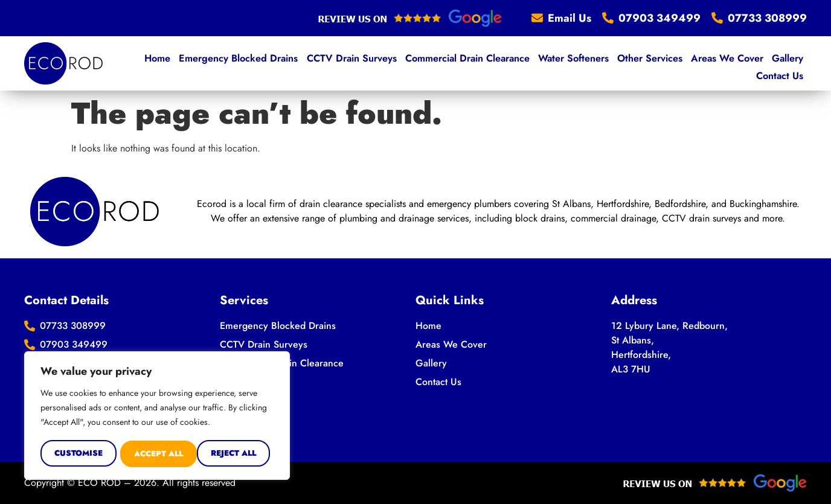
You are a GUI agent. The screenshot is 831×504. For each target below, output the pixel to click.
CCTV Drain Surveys (310, 63)
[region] (157, 416)
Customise (78, 454)
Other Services (602, 63)
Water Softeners (527, 63)
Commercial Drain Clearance (423, 63)
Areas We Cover (677, 63)
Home (122, 63)
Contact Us (781, 63)
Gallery (735, 63)
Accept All (236, 454)
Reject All (157, 454)
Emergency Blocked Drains (200, 63)
